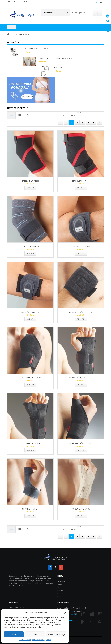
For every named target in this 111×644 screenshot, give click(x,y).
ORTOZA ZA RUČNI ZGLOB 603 (81, 378)
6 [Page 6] (94, 122)
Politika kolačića (25, 640)
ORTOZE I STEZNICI (23, 34)
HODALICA (58, 68)
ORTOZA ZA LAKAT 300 (30, 181)
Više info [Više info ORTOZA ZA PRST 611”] (30, 516)
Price (37, 115)
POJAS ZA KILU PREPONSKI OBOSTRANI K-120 (56, 58)
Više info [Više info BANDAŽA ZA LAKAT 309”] (30, 319)
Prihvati (14, 634)
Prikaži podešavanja (56, 634)
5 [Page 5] (88, 122)
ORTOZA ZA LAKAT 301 (81, 181)
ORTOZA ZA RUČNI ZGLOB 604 (30, 443)
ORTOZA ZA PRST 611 (30, 509)
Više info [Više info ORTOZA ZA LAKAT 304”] (30, 253)
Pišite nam (15, 1)
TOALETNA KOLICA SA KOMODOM (36, 49)
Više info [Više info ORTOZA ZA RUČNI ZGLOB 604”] (30, 450)
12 (57, 115)
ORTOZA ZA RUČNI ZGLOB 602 (30, 378)
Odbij (35, 634)
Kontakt (49, 640)
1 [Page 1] (66, 122)
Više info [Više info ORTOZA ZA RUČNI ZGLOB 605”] (81, 450)
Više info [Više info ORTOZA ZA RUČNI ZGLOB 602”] (30, 385)
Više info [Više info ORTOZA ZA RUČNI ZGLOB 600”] (81, 319)
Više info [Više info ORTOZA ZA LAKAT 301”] (81, 188)
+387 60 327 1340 (70, 614)
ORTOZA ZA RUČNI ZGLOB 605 (81, 443)
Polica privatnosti (38, 640)
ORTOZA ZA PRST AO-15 (81, 509)
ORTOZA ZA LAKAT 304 (30, 247)
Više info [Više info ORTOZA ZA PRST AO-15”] (81, 516)
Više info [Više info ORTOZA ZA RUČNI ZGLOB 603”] (81, 385)
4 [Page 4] (83, 122)
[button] (65, 613)
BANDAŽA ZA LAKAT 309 (30, 312)
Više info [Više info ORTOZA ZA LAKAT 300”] (30, 188)
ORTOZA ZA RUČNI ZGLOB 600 (81, 312)
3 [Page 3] (77, 122)
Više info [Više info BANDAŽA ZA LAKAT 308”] (81, 253)
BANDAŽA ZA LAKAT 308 (81, 247)
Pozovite (26, 1)
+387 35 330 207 (70, 617)
